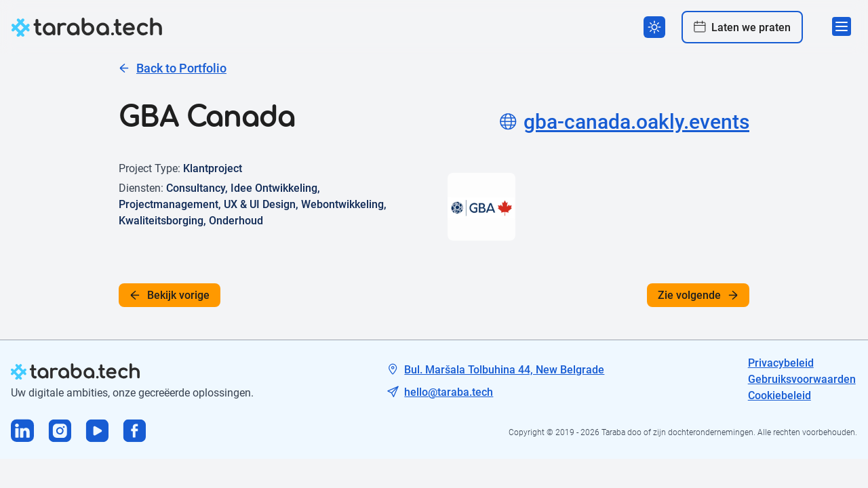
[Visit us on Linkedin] (23, 432)
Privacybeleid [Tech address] (781, 363)
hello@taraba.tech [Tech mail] (449, 392)
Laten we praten (742, 27)
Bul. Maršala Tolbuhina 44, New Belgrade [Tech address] (504, 370)
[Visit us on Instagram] (60, 432)
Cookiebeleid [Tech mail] (780, 395)
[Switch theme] (654, 27)
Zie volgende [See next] (698, 295)
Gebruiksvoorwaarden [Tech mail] (802, 379)
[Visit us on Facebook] (135, 432)
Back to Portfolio (173, 68)
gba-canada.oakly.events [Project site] (625, 122)
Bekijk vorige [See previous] (170, 295)
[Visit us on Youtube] (97, 432)
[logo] (87, 27)
